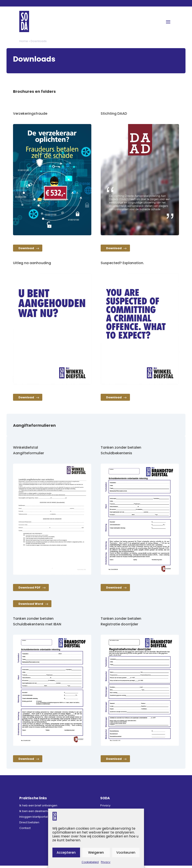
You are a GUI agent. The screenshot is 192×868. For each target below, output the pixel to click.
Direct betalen (29, 825)
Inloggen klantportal (34, 819)
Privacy (106, 862)
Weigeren (96, 852)
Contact (25, 830)
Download (27, 249)
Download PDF (31, 589)
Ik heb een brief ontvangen (38, 808)
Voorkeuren (126, 852)
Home (24, 41)
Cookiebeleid (90, 862)
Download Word (32, 606)
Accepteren (66, 852)
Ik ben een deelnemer (35, 813)
